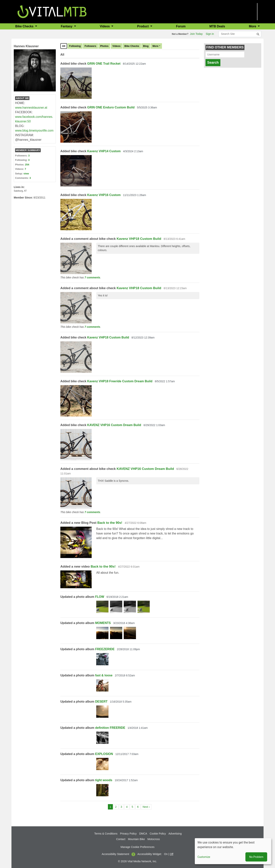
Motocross (154, 839)
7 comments (92, 277)
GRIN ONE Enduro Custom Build (111, 107)
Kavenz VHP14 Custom (104, 151)
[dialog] (233, 851)
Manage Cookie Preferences (137, 847)
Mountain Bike (136, 839)
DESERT (101, 702)
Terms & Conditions (106, 834)
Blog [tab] (146, 46)
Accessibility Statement (116, 854)
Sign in (210, 34)
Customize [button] (204, 857)
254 (27, 165)
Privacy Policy (128, 834)
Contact (121, 839)
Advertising (175, 834)
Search (213, 63)
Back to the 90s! (110, 523)
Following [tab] (75, 46)
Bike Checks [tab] (132, 46)
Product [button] (143, 26)
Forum (181, 26)
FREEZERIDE (105, 649)
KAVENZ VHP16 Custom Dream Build (114, 425)
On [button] (166, 854)
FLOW (100, 597)
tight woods (104, 780)
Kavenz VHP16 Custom (104, 195)
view (26, 174)
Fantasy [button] (67, 26)
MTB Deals (217, 26)
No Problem (256, 857)
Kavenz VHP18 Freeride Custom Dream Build (120, 381)
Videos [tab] (116, 46)
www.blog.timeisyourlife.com (34, 131)
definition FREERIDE (110, 728)
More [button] (253, 26)
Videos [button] (105, 26)
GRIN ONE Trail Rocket (104, 64)
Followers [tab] (90, 46)
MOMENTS (103, 623)
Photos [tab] (104, 46)
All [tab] (64, 46)
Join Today (196, 34)
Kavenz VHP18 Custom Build (139, 239)
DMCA (143, 834)
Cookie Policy (158, 834)
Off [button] (171, 854)
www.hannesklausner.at (31, 108)
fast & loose (104, 675)
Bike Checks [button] (25, 26)
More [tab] (155, 46)
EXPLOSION (104, 754)
